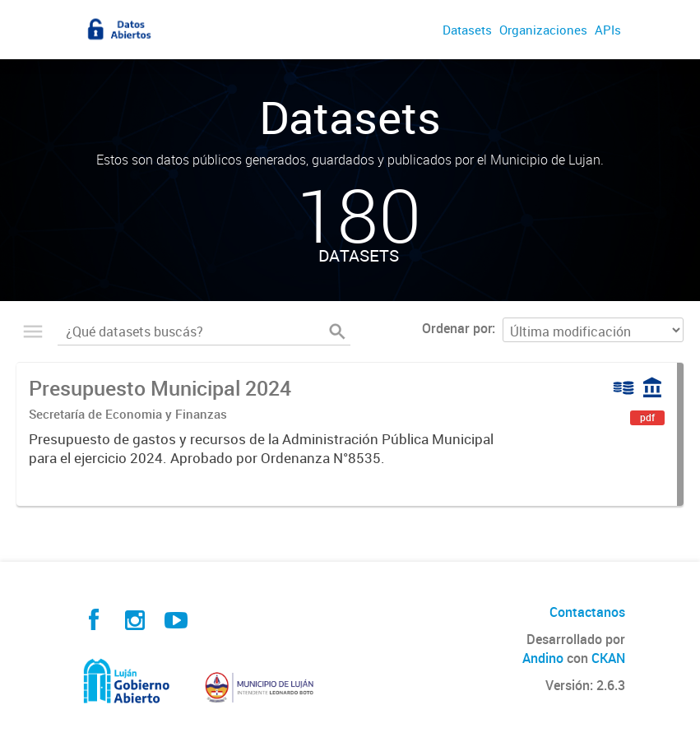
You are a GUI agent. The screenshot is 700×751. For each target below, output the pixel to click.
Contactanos (587, 612)
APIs (608, 30)
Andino (543, 658)
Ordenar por (457, 328)
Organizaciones (543, 30)
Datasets (467, 30)
